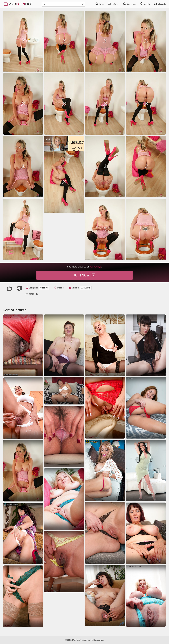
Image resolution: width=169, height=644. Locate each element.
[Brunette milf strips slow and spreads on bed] (146, 471)
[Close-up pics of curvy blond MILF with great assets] (64, 499)
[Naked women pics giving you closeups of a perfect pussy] (64, 562)
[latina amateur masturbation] (146, 408)
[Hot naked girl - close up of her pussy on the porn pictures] (105, 533)
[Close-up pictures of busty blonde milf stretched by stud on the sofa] (146, 596)
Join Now (84, 275)
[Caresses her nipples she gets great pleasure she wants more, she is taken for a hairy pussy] (64, 345)
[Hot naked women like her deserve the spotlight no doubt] (23, 533)
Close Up (44, 288)
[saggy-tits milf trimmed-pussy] (23, 41)
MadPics (18, 4)
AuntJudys (86, 288)
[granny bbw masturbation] (64, 391)
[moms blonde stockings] (105, 345)
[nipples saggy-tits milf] (23, 345)
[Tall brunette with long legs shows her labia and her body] (64, 436)
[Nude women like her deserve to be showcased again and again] (105, 596)
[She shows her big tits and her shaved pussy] (105, 470)
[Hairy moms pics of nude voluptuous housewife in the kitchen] (23, 408)
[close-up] (146, 345)
